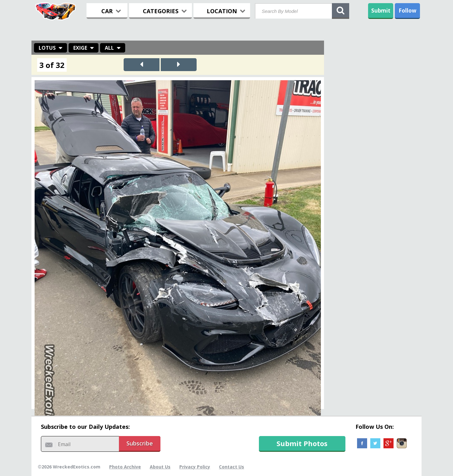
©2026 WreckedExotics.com (69, 467)
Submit (381, 11)
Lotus (47, 48)
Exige (80, 48)
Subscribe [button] (140, 443)
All (109, 48)
